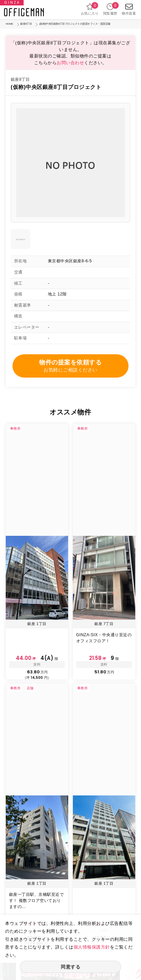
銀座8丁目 (26, 24)
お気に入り (90, 9)
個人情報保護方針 (92, 947)
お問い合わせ (70, 63)
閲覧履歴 (110, 9)
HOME (9, 24)
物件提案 (129, 9)
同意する (70, 967)
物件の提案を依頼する (71, 366)
